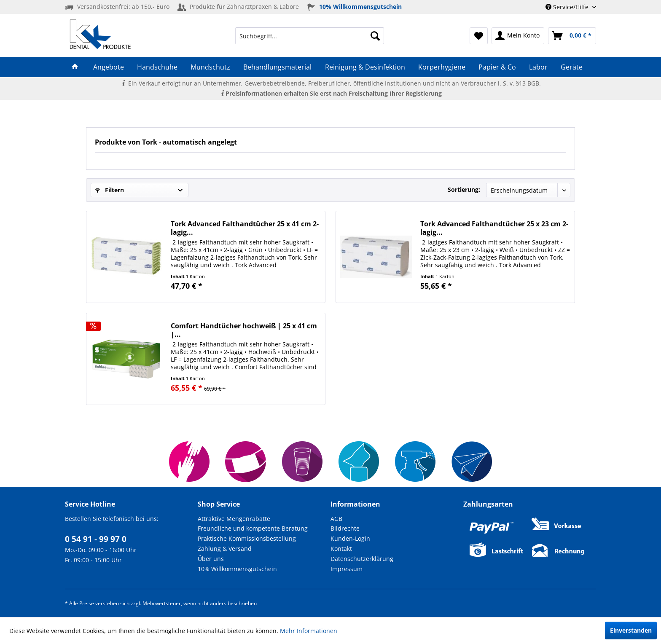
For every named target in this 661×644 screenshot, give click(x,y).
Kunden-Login (350, 538)
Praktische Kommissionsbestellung (247, 538)
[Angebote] (108, 67)
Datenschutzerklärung (362, 559)
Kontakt (341, 549)
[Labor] (539, 67)
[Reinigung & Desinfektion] (365, 67)
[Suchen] (375, 36)
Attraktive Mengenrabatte (234, 519)
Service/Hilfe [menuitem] (568, 7)
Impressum (347, 569)
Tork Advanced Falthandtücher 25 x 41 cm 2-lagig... (245, 228)
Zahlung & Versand (225, 549)
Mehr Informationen (309, 631)
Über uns (211, 559)
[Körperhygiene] (442, 67)
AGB (336, 519)
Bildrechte (345, 528)
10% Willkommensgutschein (237, 569)
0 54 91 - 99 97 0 (96, 539)
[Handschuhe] (157, 67)
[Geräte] (572, 67)
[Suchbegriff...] (310, 36)
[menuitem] (310, 36)
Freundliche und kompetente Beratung (253, 528)
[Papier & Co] (497, 67)
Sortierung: (464, 189)
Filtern (110, 190)
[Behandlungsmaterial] (278, 67)
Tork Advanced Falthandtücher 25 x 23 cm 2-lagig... (494, 228)
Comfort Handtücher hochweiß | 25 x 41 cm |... (244, 330)
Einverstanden (631, 630)
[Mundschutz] (211, 67)
